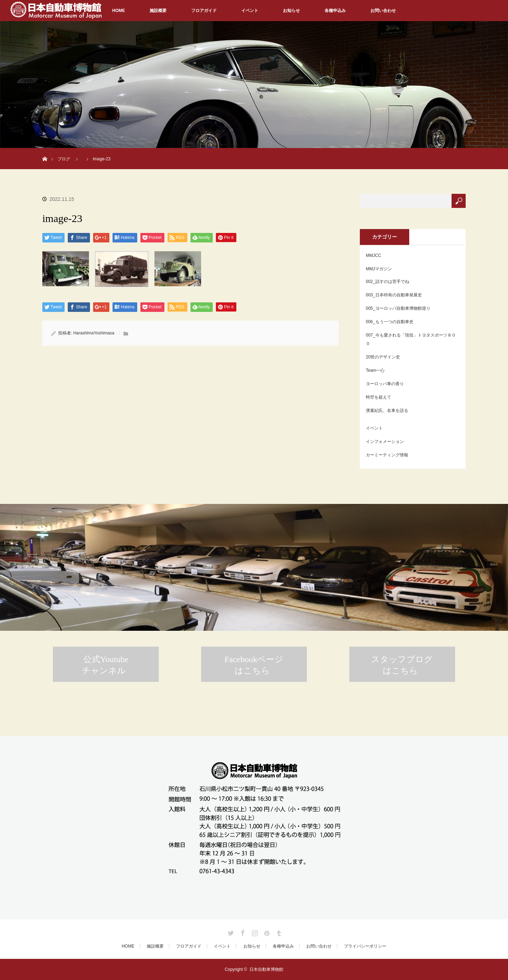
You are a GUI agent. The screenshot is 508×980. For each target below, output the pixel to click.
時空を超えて (379, 397)
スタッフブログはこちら (402, 665)
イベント (250, 11)
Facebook (242, 932)
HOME (119, 11)
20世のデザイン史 (383, 357)
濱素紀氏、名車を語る (387, 411)
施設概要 (158, 11)
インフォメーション (385, 442)
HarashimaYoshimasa (94, 333)
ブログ (64, 159)
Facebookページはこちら (254, 665)
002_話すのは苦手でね (388, 282)
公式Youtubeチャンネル (105, 665)
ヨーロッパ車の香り (385, 384)
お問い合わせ (383, 11)
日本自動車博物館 (266, 969)
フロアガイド (204, 11)
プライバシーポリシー (365, 946)
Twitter (230, 932)
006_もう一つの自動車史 (390, 322)
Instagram (254, 932)
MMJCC (373, 255)
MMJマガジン (379, 269)
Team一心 (375, 370)
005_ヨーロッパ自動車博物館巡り (398, 308)
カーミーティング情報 (387, 455)
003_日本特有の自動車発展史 (394, 295)
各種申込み (335, 11)
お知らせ (291, 11)
